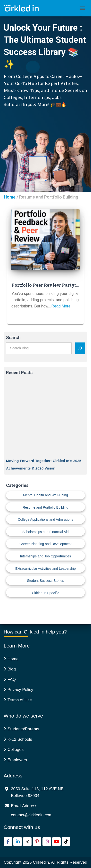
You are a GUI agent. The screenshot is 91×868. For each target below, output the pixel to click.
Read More (61, 306)
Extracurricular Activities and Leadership (45, 569)
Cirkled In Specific (45, 593)
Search (13, 338)
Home (10, 197)
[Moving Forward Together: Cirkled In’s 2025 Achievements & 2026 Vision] (45, 418)
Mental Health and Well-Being (45, 495)
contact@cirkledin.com (32, 815)
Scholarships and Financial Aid (45, 532)
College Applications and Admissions (45, 519)
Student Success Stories (45, 581)
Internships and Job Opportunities (45, 556)
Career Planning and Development (45, 544)
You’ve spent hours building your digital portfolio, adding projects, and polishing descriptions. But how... (45, 300)
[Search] (80, 348)
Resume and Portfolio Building (45, 507)
